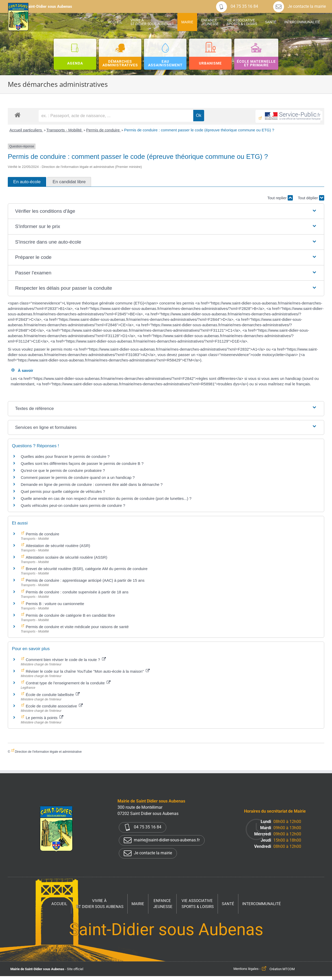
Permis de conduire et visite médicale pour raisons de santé (77, 627)
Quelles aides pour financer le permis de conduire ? (65, 456)
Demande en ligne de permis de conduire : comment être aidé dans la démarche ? (92, 484)
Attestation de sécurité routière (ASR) (57, 546)
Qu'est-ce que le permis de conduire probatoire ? (63, 470)
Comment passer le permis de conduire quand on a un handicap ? (78, 477)
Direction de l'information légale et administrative (48, 752)
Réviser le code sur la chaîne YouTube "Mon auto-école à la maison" (87, 671)
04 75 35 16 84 (237, 6)
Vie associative (198, 904)
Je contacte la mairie (299, 6)
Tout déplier (311, 198)
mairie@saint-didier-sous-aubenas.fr (162, 840)
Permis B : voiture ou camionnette (54, 604)
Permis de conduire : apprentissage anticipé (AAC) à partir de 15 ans (85, 580)
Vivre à (100, 904)
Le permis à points (44, 718)
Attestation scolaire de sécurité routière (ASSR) (66, 557)
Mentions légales (246, 969)
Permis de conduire (103, 130)
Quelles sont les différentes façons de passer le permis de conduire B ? (82, 463)
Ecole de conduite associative (54, 706)
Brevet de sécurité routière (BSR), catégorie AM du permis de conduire (86, 569)
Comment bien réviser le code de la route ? (65, 660)
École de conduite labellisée (52, 695)
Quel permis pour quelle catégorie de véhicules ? (63, 491)
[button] (166, 211)
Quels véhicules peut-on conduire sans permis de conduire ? (73, 505)
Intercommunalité (262, 904)
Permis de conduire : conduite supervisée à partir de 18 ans (77, 592)
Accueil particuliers (26, 130)
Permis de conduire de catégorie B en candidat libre (70, 615)
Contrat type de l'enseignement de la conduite (68, 683)
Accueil (59, 904)
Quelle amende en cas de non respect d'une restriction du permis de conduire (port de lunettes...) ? (106, 498)
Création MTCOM (282, 969)
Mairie (138, 904)
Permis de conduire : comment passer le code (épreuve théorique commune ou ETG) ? (199, 130)
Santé (228, 904)
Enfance (163, 904)
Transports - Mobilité (65, 130)
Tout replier (280, 198)
